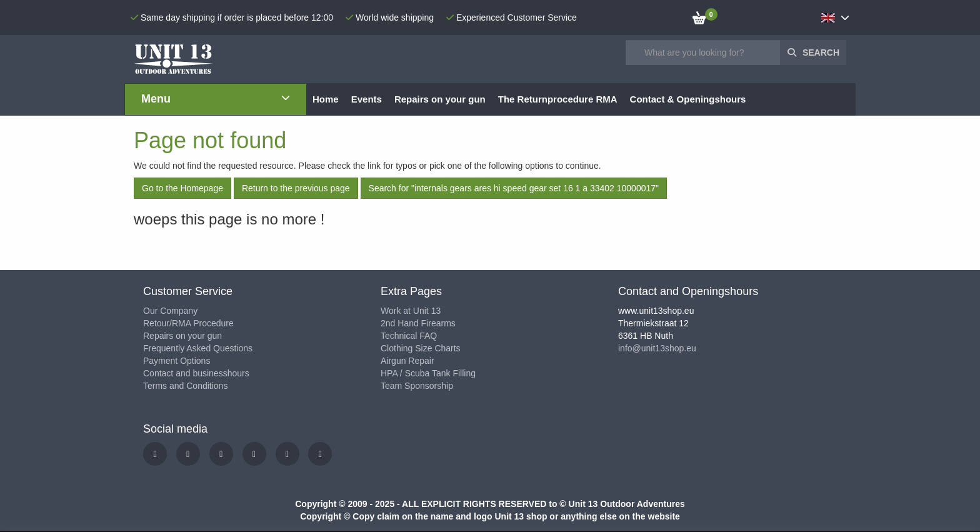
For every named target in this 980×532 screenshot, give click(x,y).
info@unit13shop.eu (657, 348)
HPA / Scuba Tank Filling (428, 373)
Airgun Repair (407, 361)
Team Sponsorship (417, 386)
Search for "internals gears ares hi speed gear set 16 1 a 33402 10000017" (514, 188)
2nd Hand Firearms (418, 323)
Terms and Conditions (185, 386)
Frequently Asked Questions (198, 348)
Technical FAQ (409, 336)
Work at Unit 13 (411, 311)
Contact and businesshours (196, 373)
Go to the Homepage (182, 188)
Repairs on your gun (182, 336)
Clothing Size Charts (421, 348)
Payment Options (177, 361)
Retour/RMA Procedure (188, 323)
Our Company (170, 311)
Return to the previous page (296, 188)
